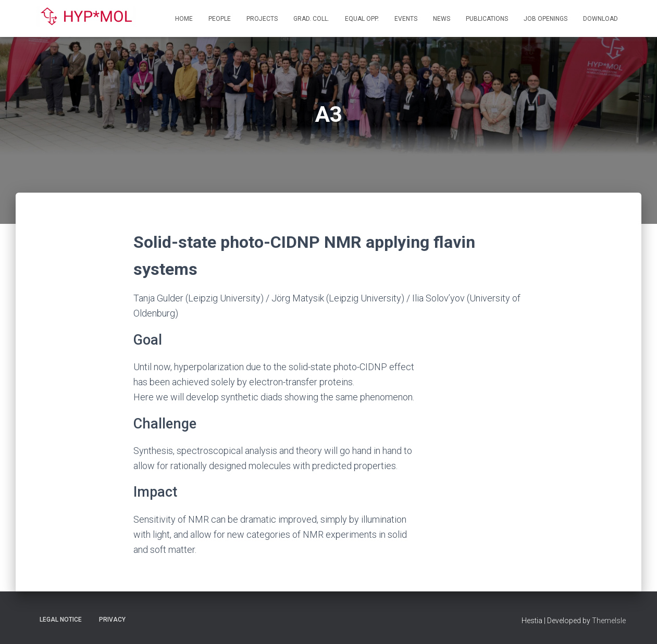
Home (184, 19)
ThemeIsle (609, 621)
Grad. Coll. (311, 19)
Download (600, 19)
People (220, 19)
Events (406, 19)
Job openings (546, 19)
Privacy (112, 620)
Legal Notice (61, 620)
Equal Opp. (362, 19)
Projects (262, 19)
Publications (487, 19)
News (442, 19)
